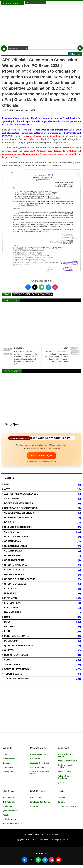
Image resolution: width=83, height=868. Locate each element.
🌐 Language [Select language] (75, 54)
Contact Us (8, 767)
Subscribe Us (9, 759)
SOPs (7, 660)
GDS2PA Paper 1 (13, 555)
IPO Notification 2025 (12, 824)
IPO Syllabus (9, 798)
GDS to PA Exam (38, 767)
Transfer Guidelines (17, 679)
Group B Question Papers (20, 579)
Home (5, 754)
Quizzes (9, 650)
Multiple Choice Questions (64, 777)
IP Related (11, 598)
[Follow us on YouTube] (58, 860)
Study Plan (8, 806)
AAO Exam (35, 759)
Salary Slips (12, 664)
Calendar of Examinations (21, 508)
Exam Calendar (64, 772)
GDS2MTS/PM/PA (13, 551)
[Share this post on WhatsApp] (42, 287)
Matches (9, 627)
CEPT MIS (35, 806)
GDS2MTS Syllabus (16, 546)
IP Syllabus (11, 608)
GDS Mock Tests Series (18, 527)
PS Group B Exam (38, 754)
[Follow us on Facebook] (25, 860)
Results (6, 815)
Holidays (61, 802)
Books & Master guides (18, 503)
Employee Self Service (40, 802)
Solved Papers (9, 819)
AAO (7, 484)
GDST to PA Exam (14, 560)
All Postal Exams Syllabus (21, 494)
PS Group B (11, 641)
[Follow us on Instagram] (52, 860)
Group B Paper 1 (14, 570)
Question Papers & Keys (19, 646)
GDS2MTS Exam (13, 541)
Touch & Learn (13, 674)
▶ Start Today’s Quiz (41, 456)
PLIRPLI (8, 631)
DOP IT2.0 (9, 522)
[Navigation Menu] (36, 3)
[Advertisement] (41, 24)
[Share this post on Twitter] (35, 287)
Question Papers (10, 811)
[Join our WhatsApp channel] (38, 860)
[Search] (80, 48)
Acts (7, 489)
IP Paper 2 (10, 593)
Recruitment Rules (16, 655)
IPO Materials (13, 612)
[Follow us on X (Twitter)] (31, 860)
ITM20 (7, 617)
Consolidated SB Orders (19, 513)
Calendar (62, 798)
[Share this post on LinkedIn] (55, 287)
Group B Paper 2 (14, 574)
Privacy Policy (9, 772)
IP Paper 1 (10, 589)
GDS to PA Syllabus (16, 537)
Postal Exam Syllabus (67, 761)
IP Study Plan (12, 603)
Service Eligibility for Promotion (33, 294)
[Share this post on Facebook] (28, 287)
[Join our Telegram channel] (45, 860)
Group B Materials (16, 565)
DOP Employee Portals (18, 518)
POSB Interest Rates (17, 636)
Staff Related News (16, 669)
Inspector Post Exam (39, 763)
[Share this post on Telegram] (48, 287)
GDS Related (12, 532)
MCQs (7, 622)
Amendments (12, 499)
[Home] (4, 48)
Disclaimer (7, 763)
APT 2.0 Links (36, 798)
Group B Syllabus (15, 584)
